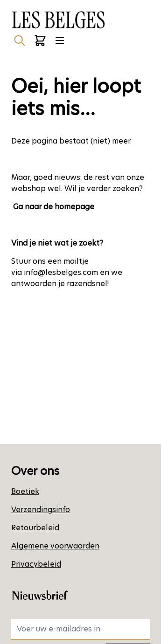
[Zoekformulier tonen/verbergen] (20, 41)
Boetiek (25, 491)
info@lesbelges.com (61, 272)
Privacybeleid (36, 564)
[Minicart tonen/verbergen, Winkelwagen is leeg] (40, 41)
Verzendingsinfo (41, 510)
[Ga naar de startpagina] (58, 20)
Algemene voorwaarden (55, 546)
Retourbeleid (35, 528)
